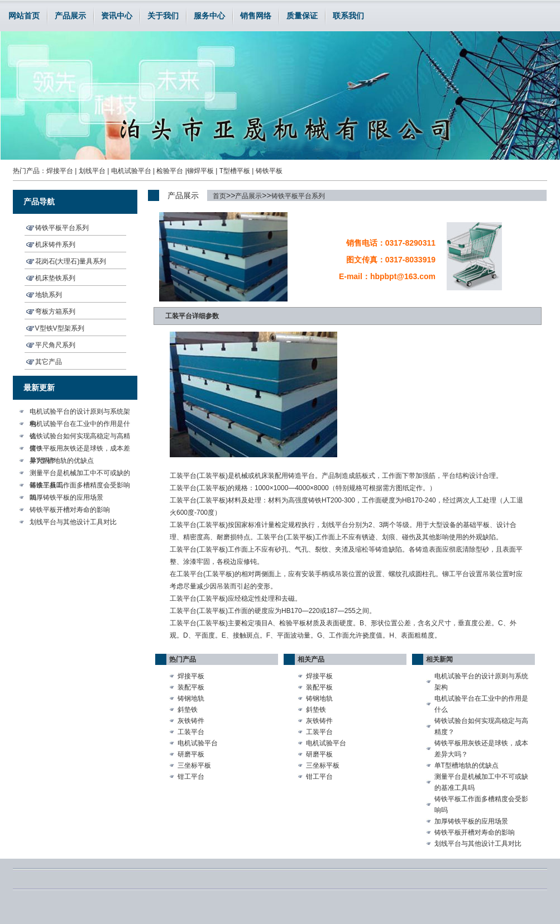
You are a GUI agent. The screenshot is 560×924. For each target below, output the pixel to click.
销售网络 (256, 16)
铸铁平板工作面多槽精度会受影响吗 (80, 486)
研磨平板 (191, 754)
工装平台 (191, 732)
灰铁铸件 (191, 721)
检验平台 (170, 171)
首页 (219, 196)
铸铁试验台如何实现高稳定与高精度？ (80, 437)
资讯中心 (117, 16)
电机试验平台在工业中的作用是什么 (80, 425)
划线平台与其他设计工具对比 (73, 522)
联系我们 (348, 16)
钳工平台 (191, 777)
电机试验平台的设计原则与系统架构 (80, 413)
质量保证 (302, 16)
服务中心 (209, 16)
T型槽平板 (235, 171)
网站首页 (24, 16)
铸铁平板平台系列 (298, 196)
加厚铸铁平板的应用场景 (66, 497)
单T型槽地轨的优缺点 (62, 461)
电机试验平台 (131, 171)
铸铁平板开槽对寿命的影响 (70, 510)
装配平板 (191, 687)
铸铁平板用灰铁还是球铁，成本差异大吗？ (80, 449)
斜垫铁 (188, 710)
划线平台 (92, 171)
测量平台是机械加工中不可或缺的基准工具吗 (80, 474)
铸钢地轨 (191, 698)
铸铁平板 (269, 171)
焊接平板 (191, 676)
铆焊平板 (200, 171)
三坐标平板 (194, 765)
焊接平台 (60, 171)
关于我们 (163, 16)
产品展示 (70, 16)
